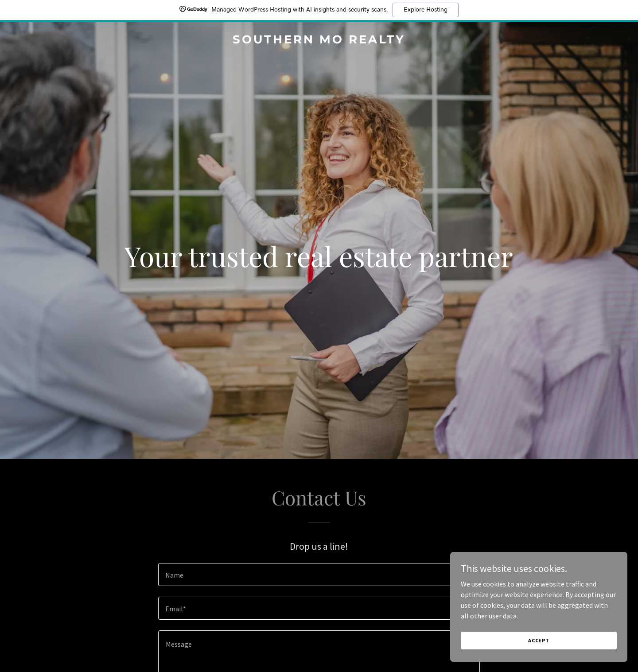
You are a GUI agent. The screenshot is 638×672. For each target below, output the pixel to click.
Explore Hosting (426, 10)
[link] (319, 41)
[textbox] (319, 575)
